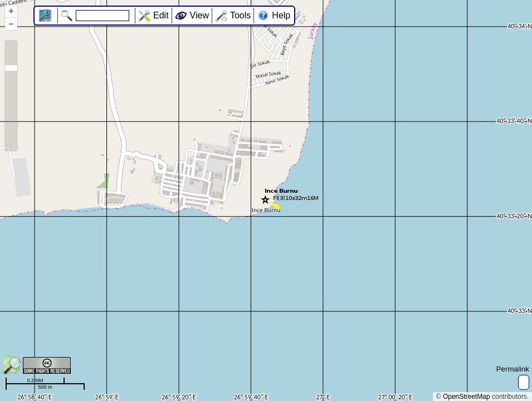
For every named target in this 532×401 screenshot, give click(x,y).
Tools (240, 15)
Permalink (513, 369)
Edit (161, 15)
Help (281, 15)
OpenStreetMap (467, 397)
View (199, 15)
